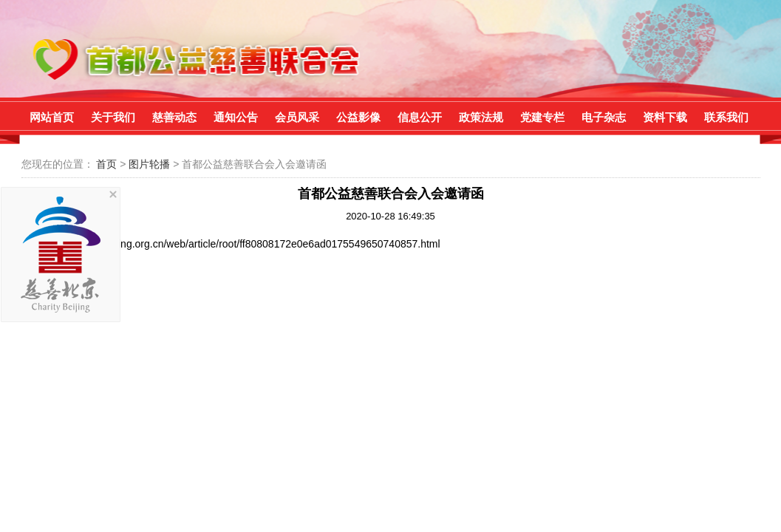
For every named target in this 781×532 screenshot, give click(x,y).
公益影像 (358, 117)
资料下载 (665, 117)
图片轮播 (151, 164)
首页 (106, 164)
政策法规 (481, 117)
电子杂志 (604, 117)
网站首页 (52, 117)
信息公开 (420, 117)
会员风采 (297, 117)
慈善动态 (174, 117)
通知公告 (236, 117)
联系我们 (726, 117)
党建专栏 (542, 117)
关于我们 (113, 117)
